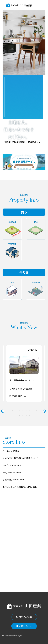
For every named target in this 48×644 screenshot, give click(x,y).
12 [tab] (12, 413)
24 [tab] (30, 415)
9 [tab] (37, 411)
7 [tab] (30, 411)
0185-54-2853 (24, 617)
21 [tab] (19, 415)
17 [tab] (30, 413)
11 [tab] (9, 413)
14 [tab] (19, 413)
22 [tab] (23, 415)
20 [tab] (40, 413)
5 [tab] (23, 411)
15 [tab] (23, 413)
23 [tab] (26, 415)
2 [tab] (12, 411)
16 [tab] (26, 413)
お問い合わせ (24, 626)
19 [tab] (37, 413)
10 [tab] (40, 411)
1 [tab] (9, 411)
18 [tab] (33, 413)
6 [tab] (26, 411)
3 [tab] (16, 411)
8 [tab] (33, 411)
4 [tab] (19, 411)
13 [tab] (16, 413)
